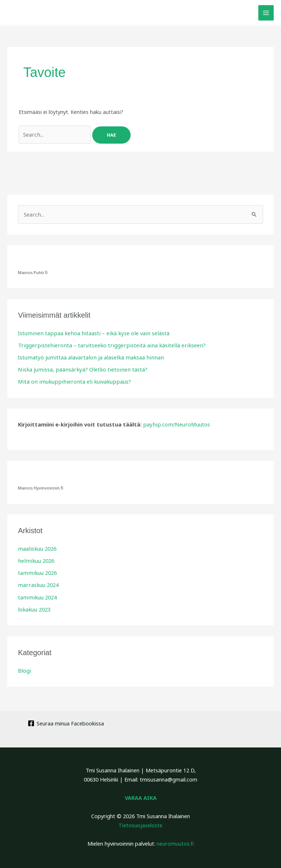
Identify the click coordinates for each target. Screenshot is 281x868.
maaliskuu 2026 (36, 547)
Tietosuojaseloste (140, 823)
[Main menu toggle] (266, 13)
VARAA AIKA (141, 796)
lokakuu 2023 (34, 607)
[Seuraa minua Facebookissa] (66, 721)
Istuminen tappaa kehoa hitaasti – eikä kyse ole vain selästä (90, 333)
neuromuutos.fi (175, 841)
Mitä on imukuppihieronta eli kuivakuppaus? (71, 381)
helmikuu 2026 (35, 559)
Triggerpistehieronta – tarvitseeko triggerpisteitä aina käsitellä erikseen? (107, 345)
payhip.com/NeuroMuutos (175, 424)
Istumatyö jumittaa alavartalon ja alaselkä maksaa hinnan (88, 357)
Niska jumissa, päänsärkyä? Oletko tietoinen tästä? (80, 369)
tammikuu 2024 (37, 596)
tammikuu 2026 (37, 572)
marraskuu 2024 (38, 584)
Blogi (24, 669)
